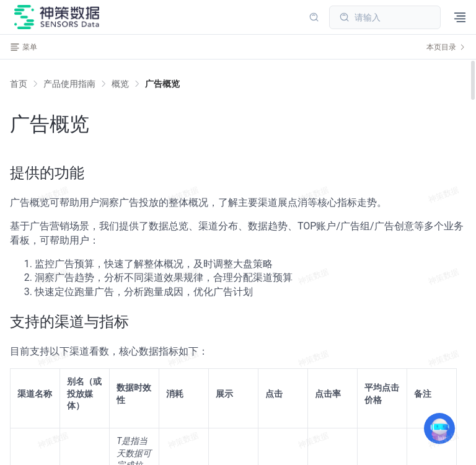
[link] (69, 84)
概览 (120, 84)
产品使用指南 (69, 84)
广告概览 (162, 84)
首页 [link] (19, 84)
